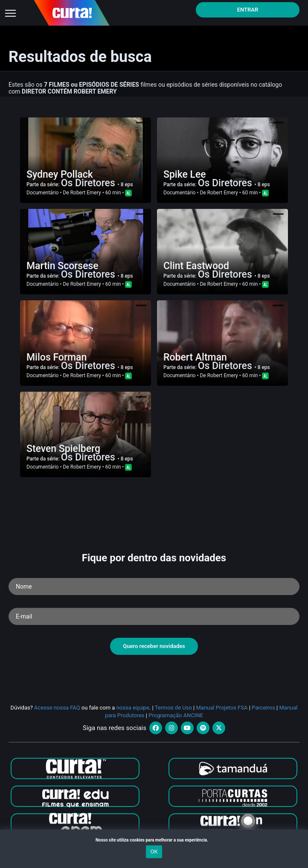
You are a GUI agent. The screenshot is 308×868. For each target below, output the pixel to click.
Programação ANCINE (176, 715)
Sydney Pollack (60, 174)
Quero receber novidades (154, 646)
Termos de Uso (173, 708)
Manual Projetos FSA (222, 708)
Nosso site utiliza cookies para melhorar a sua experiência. (154, 840)
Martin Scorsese (62, 266)
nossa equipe (133, 708)
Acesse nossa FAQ (57, 708)
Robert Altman (195, 357)
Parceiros (263, 708)
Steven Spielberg (63, 449)
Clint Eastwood (196, 266)
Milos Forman (57, 357)
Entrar (248, 10)
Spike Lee (185, 174)
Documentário (42, 193)
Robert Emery (86, 193)
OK (154, 852)
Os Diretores (89, 183)
